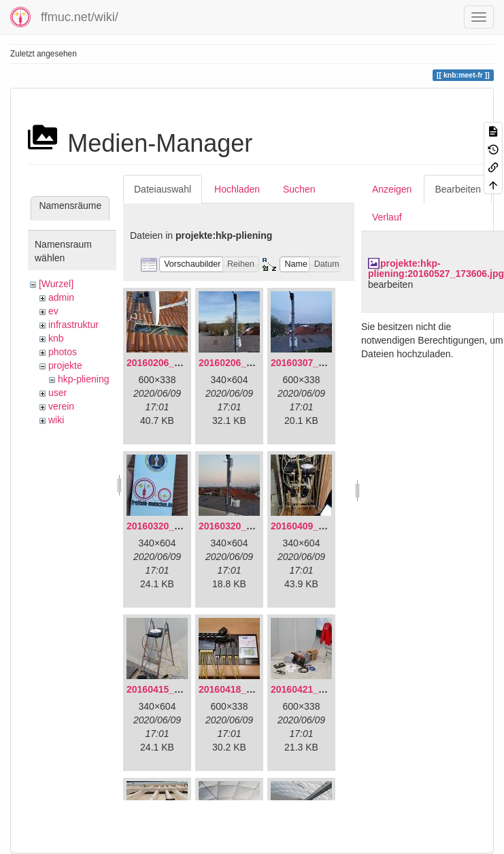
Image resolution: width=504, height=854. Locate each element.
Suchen (299, 189)
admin (61, 297)
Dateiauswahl (163, 189)
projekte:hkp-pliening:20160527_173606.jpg (436, 268)
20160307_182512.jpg (319, 363)
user (57, 393)
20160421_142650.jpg (319, 689)
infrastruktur (73, 325)
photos (63, 352)
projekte (65, 365)
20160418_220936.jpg (247, 689)
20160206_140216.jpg (247, 363)
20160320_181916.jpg (175, 526)
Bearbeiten (458, 189)
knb (56, 338)
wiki (56, 420)
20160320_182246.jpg (247, 526)
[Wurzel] (56, 284)
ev (53, 311)
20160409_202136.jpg (319, 526)
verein (61, 406)
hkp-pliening (84, 379)
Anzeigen (392, 189)
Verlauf (387, 217)
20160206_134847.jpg (175, 363)
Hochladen (237, 189)
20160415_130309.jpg (175, 689)
